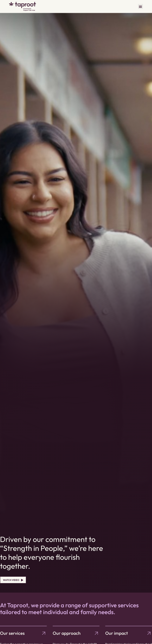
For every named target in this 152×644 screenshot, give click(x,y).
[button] (140, 6)
